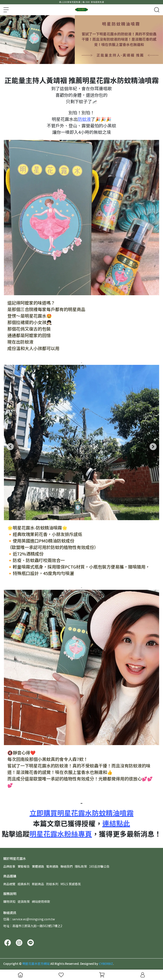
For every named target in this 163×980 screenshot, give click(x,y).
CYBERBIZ (106, 964)
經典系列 (24, 884)
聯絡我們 (67, 866)
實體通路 (38, 866)
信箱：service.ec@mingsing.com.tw (29, 919)
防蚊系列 (52, 884)
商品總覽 (9, 884)
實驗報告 (24, 866)
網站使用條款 (41, 901)
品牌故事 (9, 866)
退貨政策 (24, 901)
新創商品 (38, 884)
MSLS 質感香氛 (71, 884)
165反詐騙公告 (99, 866)
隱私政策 (81, 866)
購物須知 (9, 901)
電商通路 (52, 866)
